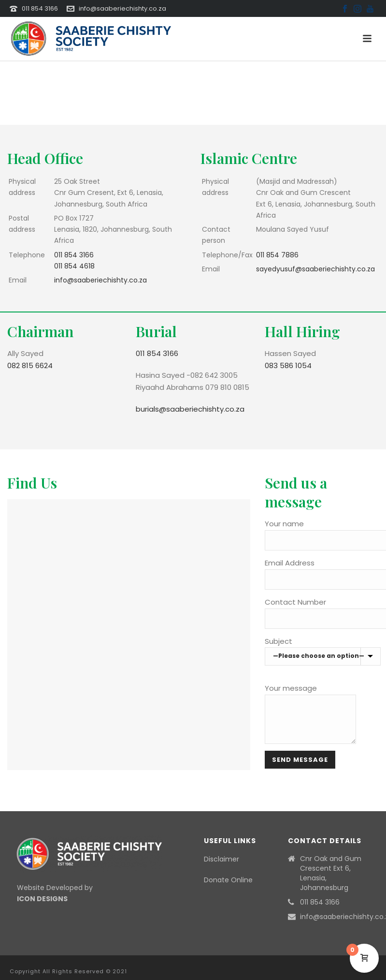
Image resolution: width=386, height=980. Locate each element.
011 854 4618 (74, 266)
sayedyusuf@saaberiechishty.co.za (315, 269)
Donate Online (228, 880)
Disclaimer (222, 859)
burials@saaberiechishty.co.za (190, 409)
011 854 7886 (277, 255)
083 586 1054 (288, 365)
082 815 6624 (30, 365)
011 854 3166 (40, 8)
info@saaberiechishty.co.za (122, 8)
